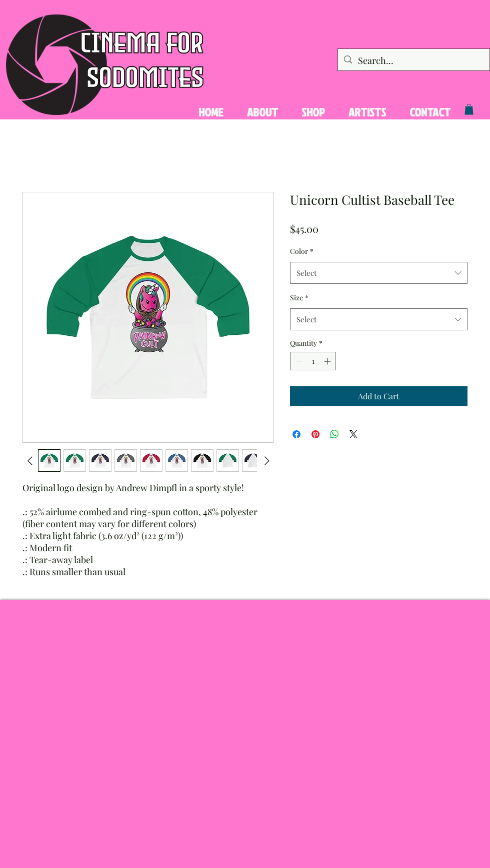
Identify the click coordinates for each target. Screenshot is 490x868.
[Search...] (413, 61)
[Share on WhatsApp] (334, 434)
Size (299, 298)
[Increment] (328, 361)
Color (302, 251)
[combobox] (379, 273)
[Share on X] (353, 434)
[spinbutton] (313, 361)
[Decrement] (298, 361)
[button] (469, 109)
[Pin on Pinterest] (315, 434)
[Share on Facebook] (296, 434)
